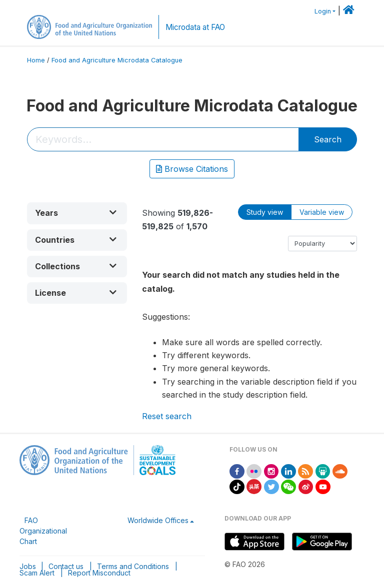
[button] (77, 213)
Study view (265, 212)
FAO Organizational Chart (43, 531)
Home (36, 60)
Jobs (28, 566)
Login (323, 11)
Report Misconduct (99, 573)
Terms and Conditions (133, 566)
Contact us (66, 566)
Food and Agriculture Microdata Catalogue (117, 60)
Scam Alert (37, 573)
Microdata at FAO (195, 27)
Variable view (322, 212)
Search (328, 139)
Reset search (167, 416)
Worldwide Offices (158, 520)
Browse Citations (192, 169)
